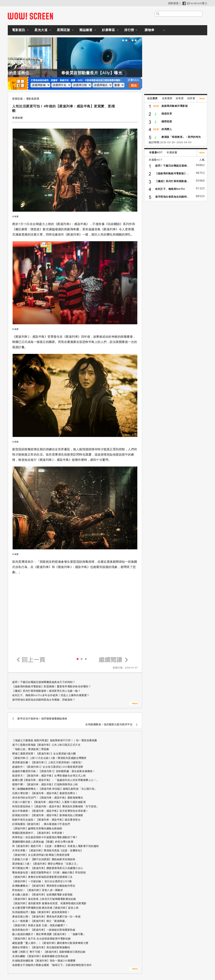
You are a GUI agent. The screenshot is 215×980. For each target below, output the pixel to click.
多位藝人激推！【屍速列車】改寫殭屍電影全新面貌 (42, 895)
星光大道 (41, 30)
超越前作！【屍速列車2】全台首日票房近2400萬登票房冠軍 (48, 767)
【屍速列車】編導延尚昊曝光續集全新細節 (37, 828)
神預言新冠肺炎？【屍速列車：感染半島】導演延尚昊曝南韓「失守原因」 (56, 806)
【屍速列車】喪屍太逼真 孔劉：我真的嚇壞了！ (40, 925)
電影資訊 (18, 30)
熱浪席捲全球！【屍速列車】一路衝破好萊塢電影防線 (44, 930)
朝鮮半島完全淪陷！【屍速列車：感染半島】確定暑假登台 (46, 820)
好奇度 (180, 98)
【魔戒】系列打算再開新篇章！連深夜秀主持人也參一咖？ (46, 691)
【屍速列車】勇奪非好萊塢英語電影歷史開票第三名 (42, 877)
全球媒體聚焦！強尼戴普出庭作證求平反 (109, 724)
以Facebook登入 (195, 3)
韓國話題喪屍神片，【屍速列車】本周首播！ (38, 833)
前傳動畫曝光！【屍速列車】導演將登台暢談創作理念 (44, 886)
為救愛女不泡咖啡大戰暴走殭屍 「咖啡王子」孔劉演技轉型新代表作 (52, 965)
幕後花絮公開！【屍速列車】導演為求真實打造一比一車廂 (46, 917)
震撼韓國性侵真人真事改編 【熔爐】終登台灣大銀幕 (43, 842)
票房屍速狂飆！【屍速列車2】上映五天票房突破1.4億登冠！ (48, 762)
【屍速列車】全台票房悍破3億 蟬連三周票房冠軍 (41, 855)
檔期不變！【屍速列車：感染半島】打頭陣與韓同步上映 (45, 784)
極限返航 (167, 121)
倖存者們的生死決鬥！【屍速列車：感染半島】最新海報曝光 (48, 798)
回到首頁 (173, 3)
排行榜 (129, 30)
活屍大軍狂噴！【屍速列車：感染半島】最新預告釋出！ (45, 793)
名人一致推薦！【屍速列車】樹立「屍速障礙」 (40, 921)
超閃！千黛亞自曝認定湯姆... (172, 166)
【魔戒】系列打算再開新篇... (172, 181)
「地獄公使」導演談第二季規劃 (31, 749)
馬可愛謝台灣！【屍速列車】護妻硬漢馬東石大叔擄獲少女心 (48, 868)
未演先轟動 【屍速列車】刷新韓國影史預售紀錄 (40, 956)
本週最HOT (156, 152)
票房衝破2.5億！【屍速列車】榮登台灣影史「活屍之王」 (46, 864)
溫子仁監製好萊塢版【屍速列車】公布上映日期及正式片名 (46, 745)
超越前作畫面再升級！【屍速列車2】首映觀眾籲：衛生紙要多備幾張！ (54, 771)
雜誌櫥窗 (86, 30)
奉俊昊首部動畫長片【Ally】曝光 (115, 73)
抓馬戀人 (167, 129)
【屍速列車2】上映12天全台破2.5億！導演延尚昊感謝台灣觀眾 (49, 758)
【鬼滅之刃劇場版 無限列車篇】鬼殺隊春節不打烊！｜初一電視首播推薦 (55, 740)
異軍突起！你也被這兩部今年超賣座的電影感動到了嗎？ (45, 837)
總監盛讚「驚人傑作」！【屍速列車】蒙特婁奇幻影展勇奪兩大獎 (50, 943)
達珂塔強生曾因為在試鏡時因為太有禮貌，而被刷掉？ (44, 700)
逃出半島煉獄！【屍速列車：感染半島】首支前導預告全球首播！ (50, 811)
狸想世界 (167, 114)
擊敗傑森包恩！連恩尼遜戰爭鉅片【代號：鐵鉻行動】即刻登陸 (49, 872)
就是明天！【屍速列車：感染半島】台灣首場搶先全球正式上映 (49, 776)
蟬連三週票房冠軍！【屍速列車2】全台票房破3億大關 (44, 754)
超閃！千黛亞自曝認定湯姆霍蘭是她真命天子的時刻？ (44, 682)
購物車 (150, 30)
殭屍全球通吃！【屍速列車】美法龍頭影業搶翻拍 (41, 947)
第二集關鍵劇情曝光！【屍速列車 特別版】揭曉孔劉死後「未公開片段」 (55, 789)
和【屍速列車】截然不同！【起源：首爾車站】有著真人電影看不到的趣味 (56, 846)
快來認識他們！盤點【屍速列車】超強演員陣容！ (41, 912)
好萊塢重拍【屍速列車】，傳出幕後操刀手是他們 (41, 824)
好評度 (191, 98)
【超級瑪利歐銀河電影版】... (172, 173)
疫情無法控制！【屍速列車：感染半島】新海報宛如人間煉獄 (48, 815)
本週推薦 (172, 152)
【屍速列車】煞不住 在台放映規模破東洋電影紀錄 (41, 939)
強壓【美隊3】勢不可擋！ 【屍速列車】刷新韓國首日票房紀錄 (49, 952)
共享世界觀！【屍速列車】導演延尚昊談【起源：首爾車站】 (48, 850)
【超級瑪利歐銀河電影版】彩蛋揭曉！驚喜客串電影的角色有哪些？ (52, 686)
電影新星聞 (33, 99)
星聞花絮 (63, 30)
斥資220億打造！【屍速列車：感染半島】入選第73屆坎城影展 (49, 802)
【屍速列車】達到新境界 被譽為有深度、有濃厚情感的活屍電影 (49, 903)
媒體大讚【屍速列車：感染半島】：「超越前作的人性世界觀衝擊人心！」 (56, 780)
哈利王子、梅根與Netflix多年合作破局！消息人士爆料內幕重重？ (51, 695)
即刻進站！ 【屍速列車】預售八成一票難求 (37, 890)
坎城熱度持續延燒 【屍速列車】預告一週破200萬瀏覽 (44, 961)
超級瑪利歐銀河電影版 (175, 106)
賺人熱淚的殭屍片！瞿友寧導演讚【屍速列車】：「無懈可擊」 (49, 934)
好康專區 (108, 30)
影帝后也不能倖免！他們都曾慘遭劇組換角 (42, 719)
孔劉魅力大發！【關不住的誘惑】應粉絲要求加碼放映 (44, 859)
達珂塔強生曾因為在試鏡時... (172, 197)
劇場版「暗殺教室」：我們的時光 (181, 137)
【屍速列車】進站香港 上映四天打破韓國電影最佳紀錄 (44, 899)
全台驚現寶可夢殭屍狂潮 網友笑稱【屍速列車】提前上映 (45, 908)
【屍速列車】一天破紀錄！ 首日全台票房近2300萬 (42, 881)
